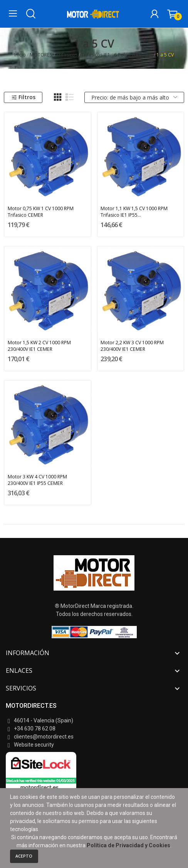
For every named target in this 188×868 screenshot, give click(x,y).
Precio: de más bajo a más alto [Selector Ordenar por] (134, 97)
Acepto (24, 856)
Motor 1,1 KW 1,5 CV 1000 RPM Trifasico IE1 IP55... (134, 212)
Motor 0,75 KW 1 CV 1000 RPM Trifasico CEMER (41, 212)
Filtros (23, 97)
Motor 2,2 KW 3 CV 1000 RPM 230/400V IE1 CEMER (132, 346)
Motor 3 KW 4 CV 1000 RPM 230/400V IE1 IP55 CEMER (37, 480)
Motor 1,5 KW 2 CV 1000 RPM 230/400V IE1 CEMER (39, 346)
